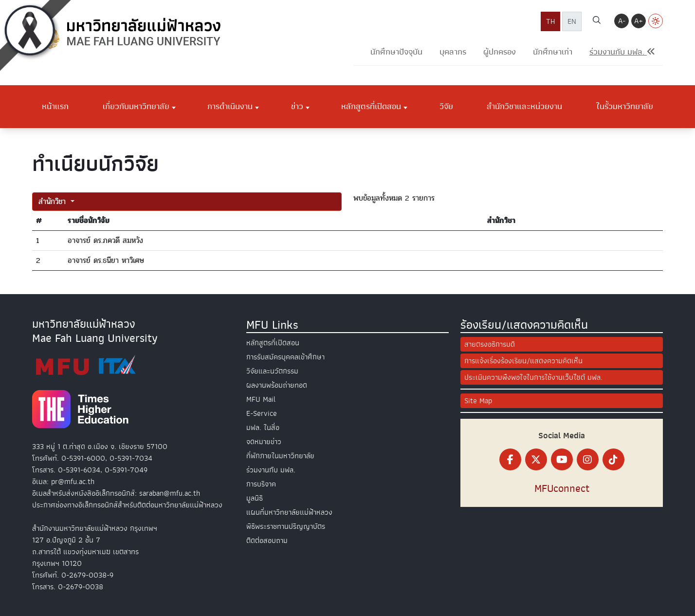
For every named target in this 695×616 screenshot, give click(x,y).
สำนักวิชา (54, 201)
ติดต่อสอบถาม (267, 541)
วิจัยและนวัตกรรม (272, 371)
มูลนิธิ (255, 498)
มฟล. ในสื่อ (263, 428)
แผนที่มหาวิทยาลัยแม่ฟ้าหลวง (289, 512)
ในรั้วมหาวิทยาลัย (625, 106)
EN (572, 21)
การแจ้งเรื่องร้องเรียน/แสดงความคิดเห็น (523, 361)
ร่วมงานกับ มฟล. (271, 470)
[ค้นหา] (597, 21)
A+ (639, 21)
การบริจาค (261, 484)
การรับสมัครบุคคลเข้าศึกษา (285, 357)
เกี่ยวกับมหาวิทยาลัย (136, 106)
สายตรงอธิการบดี (490, 344)
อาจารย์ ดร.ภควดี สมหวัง (105, 240)
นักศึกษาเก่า (553, 52)
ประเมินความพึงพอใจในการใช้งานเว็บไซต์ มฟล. (533, 377)
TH (550, 21)
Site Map (478, 401)
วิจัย (446, 106)
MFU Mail (261, 399)
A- (622, 21)
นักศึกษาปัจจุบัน (396, 52)
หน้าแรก (55, 106)
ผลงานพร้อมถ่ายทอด (277, 385)
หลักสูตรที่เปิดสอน (371, 106)
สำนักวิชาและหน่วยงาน (524, 106)
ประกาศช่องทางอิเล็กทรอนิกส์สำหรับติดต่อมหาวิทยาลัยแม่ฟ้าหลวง (127, 505)
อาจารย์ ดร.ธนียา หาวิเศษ (106, 260)
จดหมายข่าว (264, 442)
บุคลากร (453, 52)
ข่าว (297, 106)
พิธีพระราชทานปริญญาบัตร (286, 526)
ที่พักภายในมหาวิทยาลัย (280, 456)
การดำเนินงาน (230, 106)
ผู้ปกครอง (500, 52)
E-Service (262, 413)
